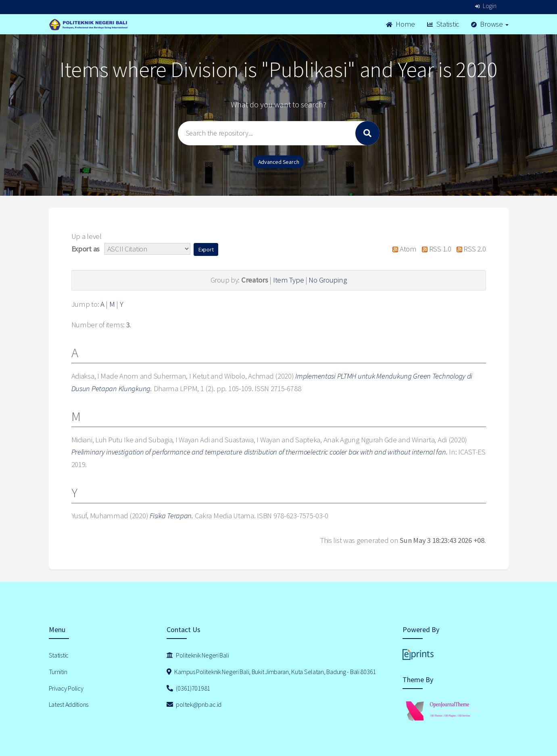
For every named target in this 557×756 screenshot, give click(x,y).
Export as (86, 249)
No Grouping (328, 280)
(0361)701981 (188, 688)
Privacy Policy (66, 688)
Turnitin (58, 672)
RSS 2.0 (469, 249)
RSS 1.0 (435, 249)
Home (401, 24)
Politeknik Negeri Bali (198, 655)
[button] (206, 249)
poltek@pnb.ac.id (194, 704)
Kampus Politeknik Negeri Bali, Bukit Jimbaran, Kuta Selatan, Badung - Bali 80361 (271, 672)
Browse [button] (490, 24)
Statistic (443, 24)
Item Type (288, 280)
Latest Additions (69, 704)
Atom (403, 249)
